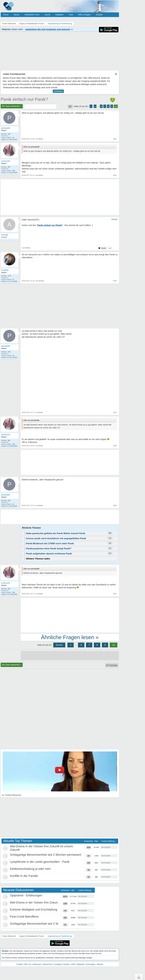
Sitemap (100, 964)
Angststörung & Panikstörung (60, 936)
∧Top (139, 977)
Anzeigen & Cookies (62, 964)
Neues (16, 15)
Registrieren (97, 19)
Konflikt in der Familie (24, 876)
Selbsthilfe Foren (32, 15)
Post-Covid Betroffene (24, 917)
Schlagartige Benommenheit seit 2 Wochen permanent (45, 855)
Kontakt (19, 964)
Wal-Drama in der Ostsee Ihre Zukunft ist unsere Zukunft (47, 902)
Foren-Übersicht (9, 936)
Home (6, 15)
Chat (71, 15)
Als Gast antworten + (12, 106)
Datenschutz (48, 964)
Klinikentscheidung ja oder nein (30, 869)
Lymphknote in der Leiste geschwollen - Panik (40, 862)
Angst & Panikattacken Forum (32, 936)
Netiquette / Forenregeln (86, 964)
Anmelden (112, 19)
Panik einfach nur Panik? (24, 99)
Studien (99, 15)
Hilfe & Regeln (84, 15)
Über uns (28, 964)
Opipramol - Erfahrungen (26, 895)
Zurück (59, 645)
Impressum (37, 964)
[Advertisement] (70, 615)
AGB (73, 964)
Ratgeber (59, 15)
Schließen (58, 91)
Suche (47, 15)
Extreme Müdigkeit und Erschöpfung (34, 910)
